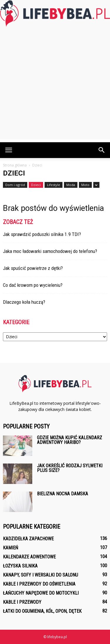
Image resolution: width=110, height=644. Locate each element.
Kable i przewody (22, 602)
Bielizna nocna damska (62, 494)
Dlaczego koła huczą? (24, 302)
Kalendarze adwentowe (29, 557)
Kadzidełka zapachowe (28, 539)
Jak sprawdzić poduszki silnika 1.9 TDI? (42, 234)
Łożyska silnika (20, 566)
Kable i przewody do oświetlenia (39, 584)
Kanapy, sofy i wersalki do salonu (40, 575)
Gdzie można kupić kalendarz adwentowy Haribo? (70, 440)
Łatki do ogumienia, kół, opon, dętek (42, 611)
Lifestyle (54, 185)
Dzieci (36, 185)
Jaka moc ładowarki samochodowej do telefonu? (50, 251)
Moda (71, 185)
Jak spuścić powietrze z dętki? (33, 268)
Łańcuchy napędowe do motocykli (41, 593)
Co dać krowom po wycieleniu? (33, 285)
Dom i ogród (15, 185)
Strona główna (15, 165)
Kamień (11, 548)
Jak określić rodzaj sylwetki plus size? (70, 468)
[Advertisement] (55, 85)
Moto (85, 185)
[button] (102, 150)
